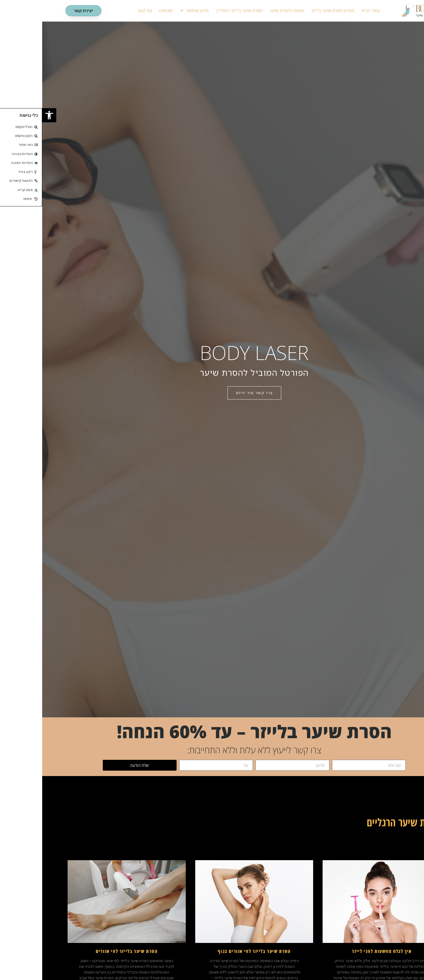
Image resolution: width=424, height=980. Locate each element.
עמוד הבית (329, 11)
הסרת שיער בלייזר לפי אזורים (84, 951)
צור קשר (102, 11)
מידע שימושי (152, 11)
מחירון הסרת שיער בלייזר (291, 11)
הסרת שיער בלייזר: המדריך (197, 11)
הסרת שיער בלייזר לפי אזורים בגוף (212, 951)
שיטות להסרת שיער (245, 11)
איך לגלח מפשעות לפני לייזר (339, 951)
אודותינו (124, 11)
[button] (7, 115)
